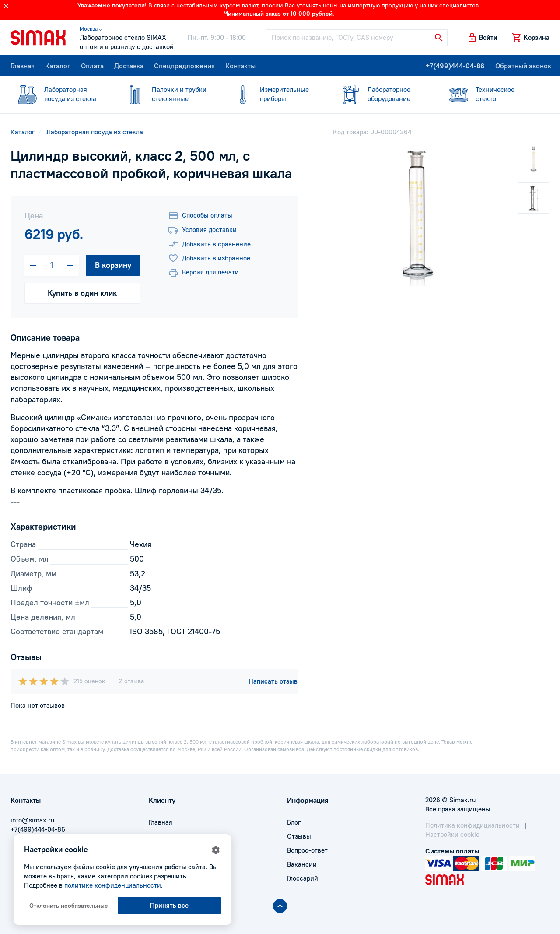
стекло (490, 94)
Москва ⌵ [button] (91, 29)
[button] (482, 38)
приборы (275, 94)
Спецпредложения (184, 66)
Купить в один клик (82, 293)
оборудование (382, 94)
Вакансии (302, 864)
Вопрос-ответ (307, 850)
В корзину (113, 265)
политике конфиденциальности (113, 885)
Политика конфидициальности (472, 825)
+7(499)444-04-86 (455, 66)
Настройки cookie (452, 834)
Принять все (169, 905)
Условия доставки (202, 230)
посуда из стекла (59, 94)
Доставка (129, 66)
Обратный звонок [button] (523, 66)
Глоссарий (303, 878)
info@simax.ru (32, 820)
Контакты (240, 66)
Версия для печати (203, 273)
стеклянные (167, 94)
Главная (23, 66)
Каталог (58, 66)
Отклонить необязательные (69, 906)
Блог (294, 822)
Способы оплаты (200, 216)
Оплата (92, 66)
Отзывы (299, 836)
